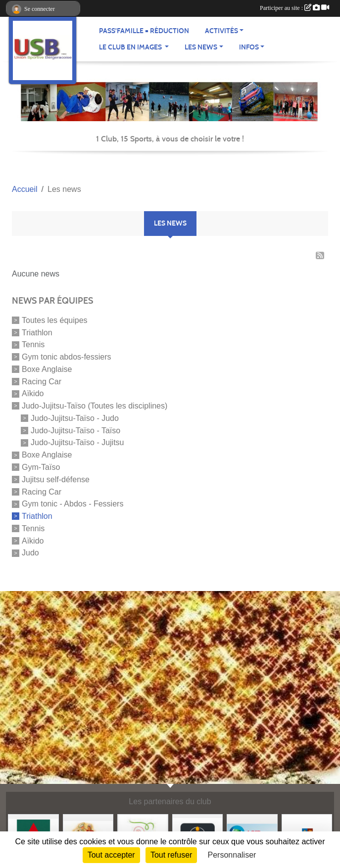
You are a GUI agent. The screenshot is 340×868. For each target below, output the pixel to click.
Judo (30, 553)
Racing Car (42, 381)
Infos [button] (249, 47)
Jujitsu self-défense (56, 480)
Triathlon (37, 332)
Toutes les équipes (55, 320)
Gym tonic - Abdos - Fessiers (73, 504)
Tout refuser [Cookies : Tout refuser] (171, 855)
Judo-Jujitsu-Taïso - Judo (75, 418)
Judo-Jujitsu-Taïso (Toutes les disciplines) (95, 406)
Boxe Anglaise (47, 369)
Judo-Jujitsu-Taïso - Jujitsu (77, 442)
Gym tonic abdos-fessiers (67, 357)
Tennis (33, 344)
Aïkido (33, 393)
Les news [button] (201, 47)
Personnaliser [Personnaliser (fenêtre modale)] (232, 855)
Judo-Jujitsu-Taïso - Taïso (75, 430)
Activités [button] (221, 31)
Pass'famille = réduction (144, 31)
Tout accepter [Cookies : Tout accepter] (111, 855)
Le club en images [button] (131, 47)
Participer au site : (294, 8)
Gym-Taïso (41, 467)
